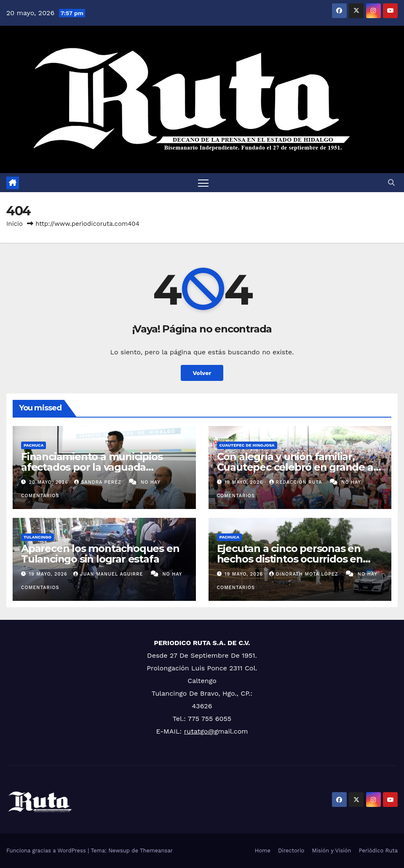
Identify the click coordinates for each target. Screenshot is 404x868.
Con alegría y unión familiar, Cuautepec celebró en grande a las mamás (295, 467)
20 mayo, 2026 (50, 482)
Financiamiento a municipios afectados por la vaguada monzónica (92, 467)
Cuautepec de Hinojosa (247, 445)
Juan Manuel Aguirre (109, 574)
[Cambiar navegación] (204, 183)
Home (263, 851)
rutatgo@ (199, 731)
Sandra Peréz (99, 482)
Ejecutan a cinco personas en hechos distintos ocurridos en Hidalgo (290, 559)
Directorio (291, 851)
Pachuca (33, 445)
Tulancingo (37, 537)
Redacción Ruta (297, 482)
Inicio (15, 224)
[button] (391, 183)
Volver (202, 373)
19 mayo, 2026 (245, 482)
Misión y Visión (331, 851)
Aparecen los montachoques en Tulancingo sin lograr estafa (100, 554)
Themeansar (156, 851)
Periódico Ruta (378, 851)
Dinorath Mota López (305, 574)
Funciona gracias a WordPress (47, 851)
